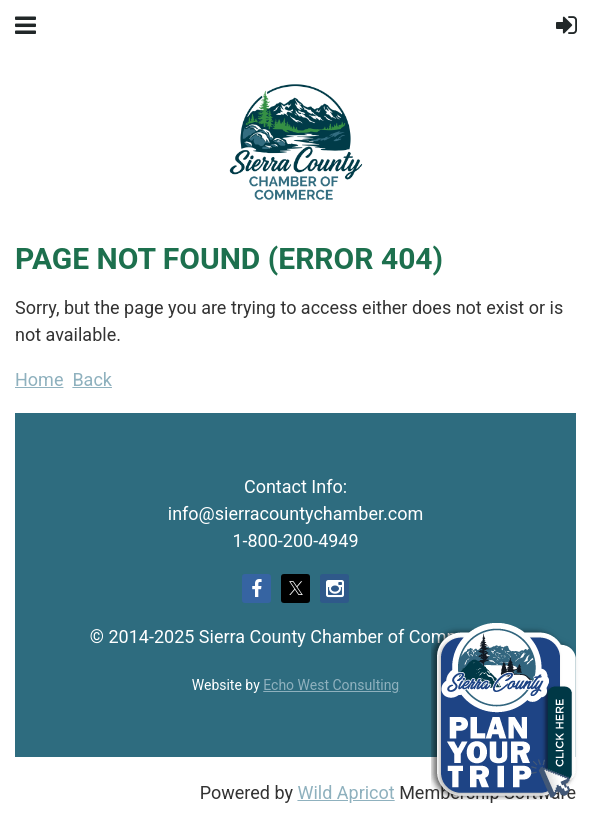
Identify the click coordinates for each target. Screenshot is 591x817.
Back (92, 379)
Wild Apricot (345, 792)
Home (39, 379)
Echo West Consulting (331, 685)
